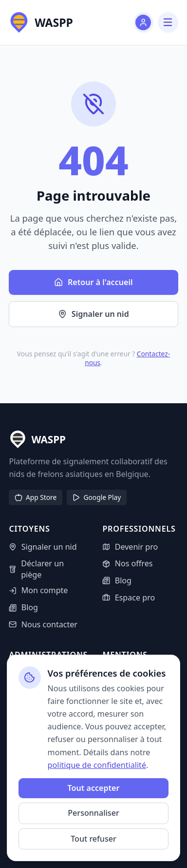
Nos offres (127, 563)
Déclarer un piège (36, 569)
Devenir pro (130, 547)
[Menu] (168, 22)
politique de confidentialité (97, 765)
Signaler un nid (93, 314)
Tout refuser (93, 839)
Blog (23, 607)
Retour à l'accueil (93, 282)
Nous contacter (43, 624)
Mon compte (38, 590)
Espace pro (129, 598)
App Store (36, 497)
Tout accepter (94, 788)
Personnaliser (93, 813)
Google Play (96, 497)
